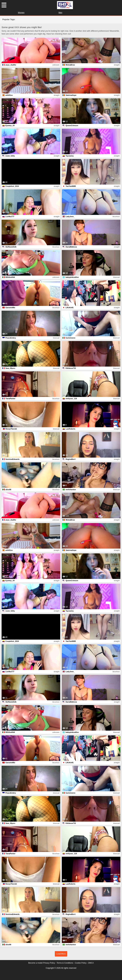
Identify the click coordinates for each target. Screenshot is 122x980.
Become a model (35, 963)
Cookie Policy (81, 963)
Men (60, 13)
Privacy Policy (49, 963)
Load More (61, 954)
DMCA (91, 963)
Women (21, 13)
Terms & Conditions (65, 963)
